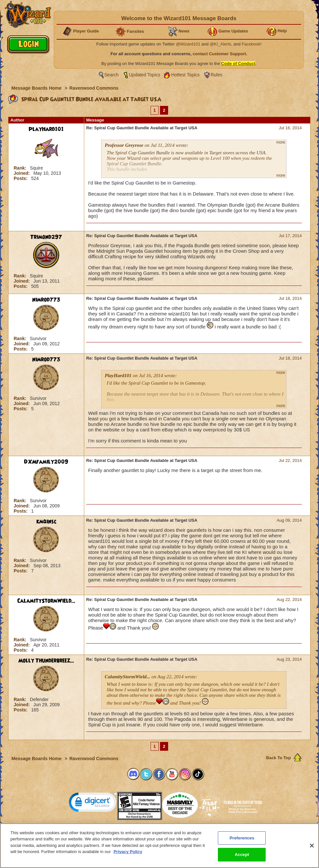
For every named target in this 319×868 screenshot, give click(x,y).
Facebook (251, 44)
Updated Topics (145, 75)
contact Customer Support (219, 54)
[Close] (312, 852)
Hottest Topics (185, 75)
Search (112, 75)
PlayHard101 (46, 129)
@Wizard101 (188, 44)
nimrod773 (46, 300)
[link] (93, 804)
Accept (242, 861)
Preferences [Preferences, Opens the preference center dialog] (242, 844)
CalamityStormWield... (46, 601)
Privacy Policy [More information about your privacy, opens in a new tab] (128, 858)
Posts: (21, 178)
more (281, 142)
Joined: (22, 173)
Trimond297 (46, 237)
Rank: (21, 168)
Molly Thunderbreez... (46, 661)
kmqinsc (46, 522)
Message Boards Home (37, 88)
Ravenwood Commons (94, 88)
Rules (217, 75)
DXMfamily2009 (46, 462)
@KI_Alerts (220, 44)
